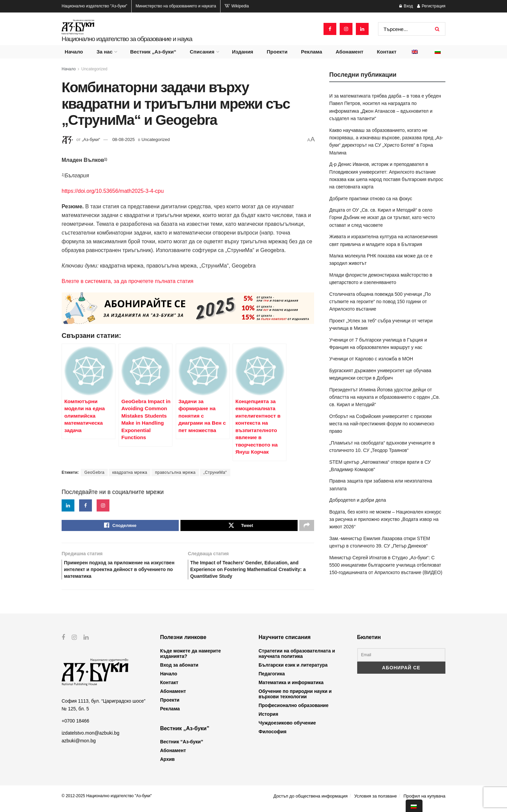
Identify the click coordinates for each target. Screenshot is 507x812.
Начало (74, 52)
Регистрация (431, 6)
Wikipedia (237, 6)
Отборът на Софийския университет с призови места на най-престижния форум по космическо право (382, 424)
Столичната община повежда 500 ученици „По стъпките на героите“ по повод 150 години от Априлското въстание (380, 302)
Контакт (387, 52)
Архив (167, 765)
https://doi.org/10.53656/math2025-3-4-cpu (113, 191)
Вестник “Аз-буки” (182, 747)
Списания (202, 52)
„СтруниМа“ (215, 472)
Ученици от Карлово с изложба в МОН (371, 359)
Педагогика (272, 679)
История (268, 719)
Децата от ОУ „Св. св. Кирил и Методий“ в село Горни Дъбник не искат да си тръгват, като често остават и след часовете (382, 218)
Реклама (312, 52)
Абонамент (349, 52)
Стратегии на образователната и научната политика (297, 659)
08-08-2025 (124, 139)
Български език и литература (293, 670)
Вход (406, 6)
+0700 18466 (75, 726)
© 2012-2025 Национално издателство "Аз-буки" (107, 801)
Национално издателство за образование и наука (127, 39)
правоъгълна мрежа (175, 472)
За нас (105, 52)
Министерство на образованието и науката (176, 6)
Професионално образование (294, 711)
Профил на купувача (424, 801)
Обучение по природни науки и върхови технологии (295, 699)
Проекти (277, 52)
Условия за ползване (375, 801)
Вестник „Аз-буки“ (153, 52)
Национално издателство (94, 6)
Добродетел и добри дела (358, 500)
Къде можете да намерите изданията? (191, 659)
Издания (243, 52)
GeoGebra (94, 472)
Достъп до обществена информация (310, 801)
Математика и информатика (291, 688)
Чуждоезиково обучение (287, 728)
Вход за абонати (179, 670)
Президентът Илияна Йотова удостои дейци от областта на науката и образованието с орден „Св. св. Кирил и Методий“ (385, 397)
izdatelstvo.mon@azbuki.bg (90, 738)
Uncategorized (94, 69)
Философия (273, 737)
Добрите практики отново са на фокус (371, 199)
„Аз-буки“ (91, 139)
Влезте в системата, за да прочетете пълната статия (127, 281)
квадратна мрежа (130, 472)
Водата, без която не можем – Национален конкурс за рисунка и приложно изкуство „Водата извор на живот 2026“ (385, 519)
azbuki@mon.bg (79, 746)
